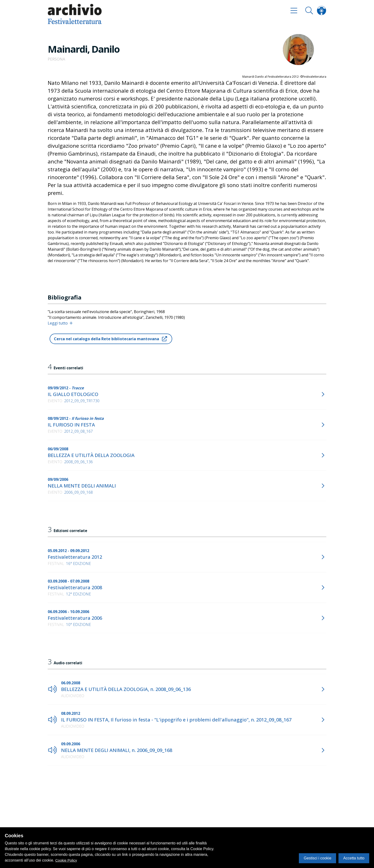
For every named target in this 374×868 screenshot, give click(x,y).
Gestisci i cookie (317, 858)
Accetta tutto (354, 858)
